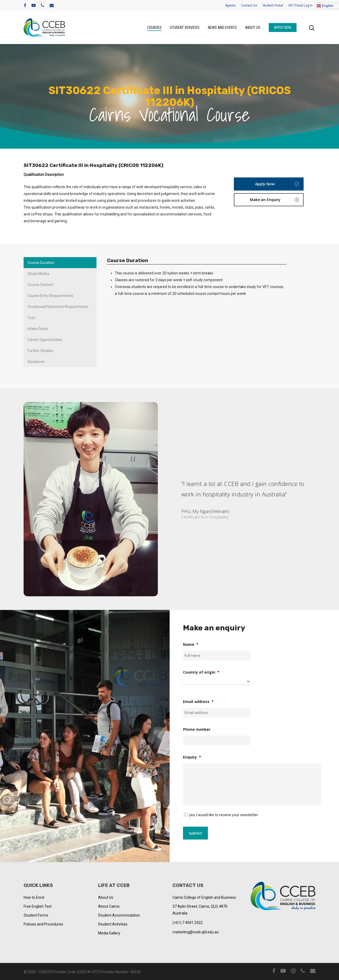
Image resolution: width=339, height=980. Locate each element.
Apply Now (283, 28)
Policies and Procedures (43, 924)
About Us (106, 897)
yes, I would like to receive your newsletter (224, 815)
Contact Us (249, 6)
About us (253, 28)
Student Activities (113, 924)
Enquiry (192, 757)
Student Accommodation (119, 915)
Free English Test (38, 906)
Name (191, 645)
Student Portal (273, 6)
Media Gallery (109, 933)
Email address (198, 702)
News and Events (222, 28)
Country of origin (201, 672)
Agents (230, 6)
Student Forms (36, 915)
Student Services (185, 28)
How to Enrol (34, 897)
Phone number (197, 729)
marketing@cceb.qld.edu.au (196, 932)
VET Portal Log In (300, 6)
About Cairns (109, 906)
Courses (154, 28)
